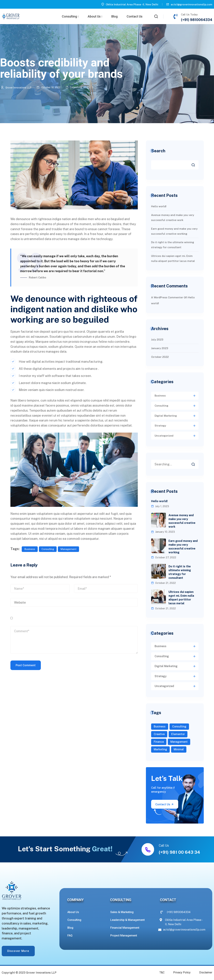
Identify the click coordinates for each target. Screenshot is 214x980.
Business (30, 549)
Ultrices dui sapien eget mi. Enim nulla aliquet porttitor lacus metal (181, 598)
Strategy (160, 426)
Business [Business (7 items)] (160, 727)
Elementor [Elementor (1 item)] (178, 734)
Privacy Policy (182, 973)
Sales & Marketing (122, 912)
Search (158, 151)
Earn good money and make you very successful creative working (183, 547)
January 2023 (160, 348)
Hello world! (159, 206)
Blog (114, 16)
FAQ (70, 936)
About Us (95, 16)
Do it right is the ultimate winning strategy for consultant (180, 572)
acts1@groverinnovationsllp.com (192, 4)
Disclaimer (206, 973)
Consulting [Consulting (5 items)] (179, 727)
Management (68, 549)
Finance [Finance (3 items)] (159, 742)
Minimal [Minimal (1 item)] (179, 749)
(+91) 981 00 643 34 (179, 852)
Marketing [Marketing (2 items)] (160, 749)
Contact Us (135, 16)
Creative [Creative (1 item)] (159, 734)
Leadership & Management (127, 920)
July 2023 (157, 340)
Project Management (124, 936)
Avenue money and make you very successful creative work (182, 521)
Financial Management (125, 928)
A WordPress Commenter (167, 297)
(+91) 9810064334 (197, 20)
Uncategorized (164, 436)
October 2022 (160, 357)
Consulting (70, 16)
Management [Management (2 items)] (179, 742)
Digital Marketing (166, 416)
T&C (162, 973)
